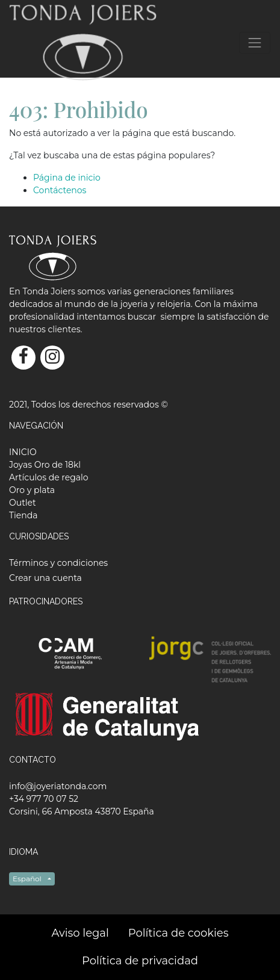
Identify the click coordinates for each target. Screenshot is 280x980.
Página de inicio (67, 178)
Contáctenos (60, 190)
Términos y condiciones (58, 563)
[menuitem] (23, 452)
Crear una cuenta (45, 578)
